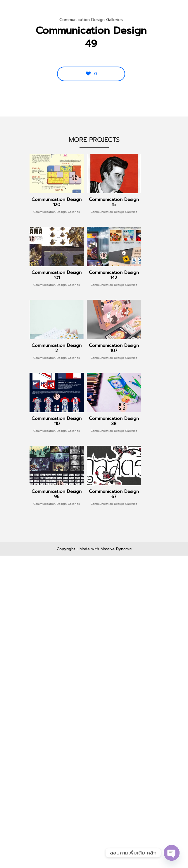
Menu (171, 12)
